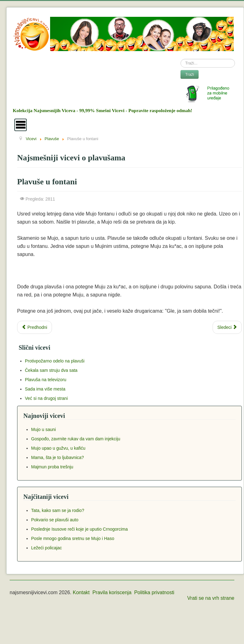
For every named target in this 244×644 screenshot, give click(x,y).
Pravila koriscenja (112, 592)
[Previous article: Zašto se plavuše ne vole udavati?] (35, 327)
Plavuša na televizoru (46, 380)
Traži (190, 74)
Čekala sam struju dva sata (51, 370)
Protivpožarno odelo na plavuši (55, 361)
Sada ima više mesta (45, 389)
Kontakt (81, 592)
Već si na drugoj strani (46, 398)
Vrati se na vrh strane (211, 598)
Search (181, 59)
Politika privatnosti (154, 592)
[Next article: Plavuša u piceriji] (227, 327)
